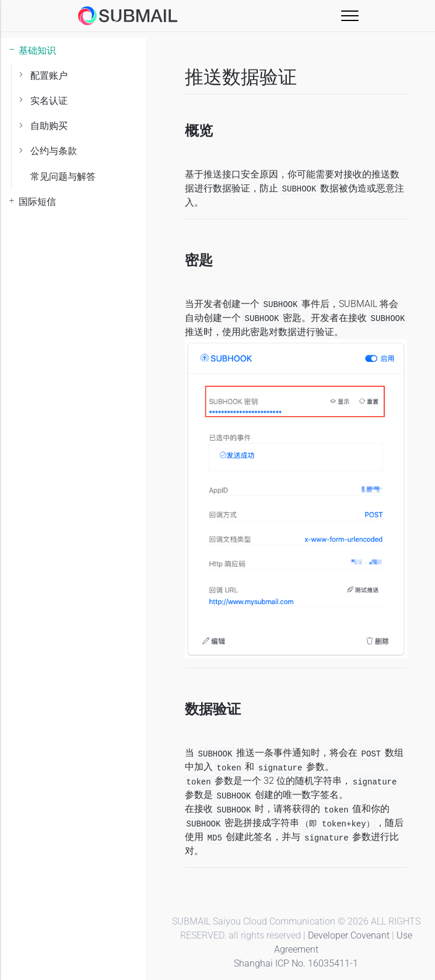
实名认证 (49, 101)
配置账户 (49, 76)
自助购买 (49, 126)
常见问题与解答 (63, 177)
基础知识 (37, 50)
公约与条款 (54, 151)
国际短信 (37, 202)
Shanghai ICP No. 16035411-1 (296, 963)
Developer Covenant (349, 935)
